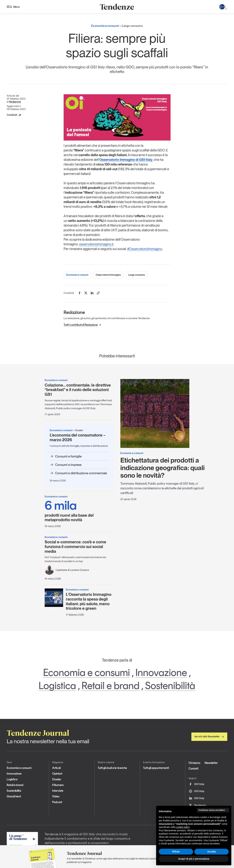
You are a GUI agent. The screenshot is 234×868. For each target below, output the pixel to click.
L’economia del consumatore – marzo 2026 (78, 437)
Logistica (57, 686)
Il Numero (58, 785)
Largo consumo (137, 275)
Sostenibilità (170, 686)
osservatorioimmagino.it (96, 244)
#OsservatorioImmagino (145, 249)
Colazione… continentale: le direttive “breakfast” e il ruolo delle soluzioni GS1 (78, 390)
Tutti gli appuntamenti (156, 768)
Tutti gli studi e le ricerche (112, 768)
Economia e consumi (77, 275)
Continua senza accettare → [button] (213, 810)
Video (56, 796)
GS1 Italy (196, 784)
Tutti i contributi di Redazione (83, 325)
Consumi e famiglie (66, 456)
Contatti (193, 769)
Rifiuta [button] (176, 852)
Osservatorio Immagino (108, 275)
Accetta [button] (212, 852)
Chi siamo (194, 763)
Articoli (56, 768)
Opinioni (57, 774)
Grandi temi (14, 796)
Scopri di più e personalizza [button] (194, 859)
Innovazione (161, 672)
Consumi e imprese (66, 465)
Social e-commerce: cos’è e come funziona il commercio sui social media (75, 547)
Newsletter (211, 763)
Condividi (14, 115)
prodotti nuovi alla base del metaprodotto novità (79, 511)
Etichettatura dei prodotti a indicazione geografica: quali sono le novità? (162, 468)
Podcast (57, 802)
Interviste (58, 791)
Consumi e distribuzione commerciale (78, 473)
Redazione (15, 102)
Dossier (57, 779)
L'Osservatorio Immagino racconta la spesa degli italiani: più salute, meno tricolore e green (89, 601)
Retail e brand (111, 686)
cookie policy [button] (183, 827)
